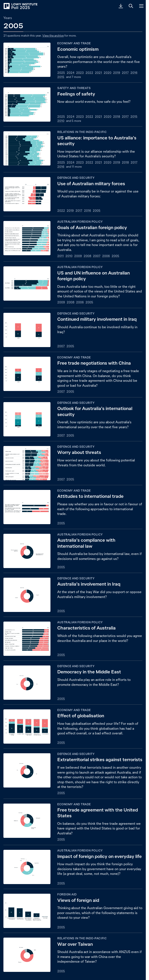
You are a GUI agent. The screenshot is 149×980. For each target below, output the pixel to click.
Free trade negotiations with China (94, 363)
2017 (125, 73)
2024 (71, 73)
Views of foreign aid (78, 900)
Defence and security (76, 178)
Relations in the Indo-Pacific (82, 132)
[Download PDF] (121, 6)
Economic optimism (78, 49)
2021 (98, 73)
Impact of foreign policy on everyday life (100, 856)
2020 (108, 73)
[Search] (131, 6)
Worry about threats (79, 452)
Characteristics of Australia (86, 628)
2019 (117, 73)
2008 (87, 256)
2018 (117, 116)
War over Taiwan (75, 944)
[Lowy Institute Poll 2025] (20, 6)
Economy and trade (74, 43)
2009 (78, 256)
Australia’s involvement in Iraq (89, 584)
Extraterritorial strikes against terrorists (100, 760)
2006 (106, 256)
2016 (134, 73)
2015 (61, 77)
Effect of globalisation (81, 716)
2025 (61, 73)
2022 (89, 73)
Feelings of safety (76, 94)
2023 (80, 73)
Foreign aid (67, 894)
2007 (97, 256)
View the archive (53, 36)
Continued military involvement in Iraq (97, 319)
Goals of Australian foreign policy (92, 227)
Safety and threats (74, 88)
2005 (97, 210)
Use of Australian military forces (91, 184)
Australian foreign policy (80, 222)
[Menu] (141, 6)
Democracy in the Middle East (89, 672)
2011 (60, 256)
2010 (61, 121)
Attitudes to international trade (90, 496)
